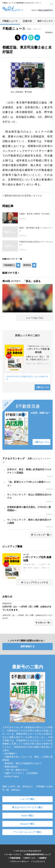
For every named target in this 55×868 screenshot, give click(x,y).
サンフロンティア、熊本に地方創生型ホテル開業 (30, 523)
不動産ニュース (10, 21)
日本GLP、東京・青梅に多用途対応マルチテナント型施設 (30, 473)
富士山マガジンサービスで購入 (28, 807)
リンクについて (38, 862)
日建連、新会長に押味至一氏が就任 (34, 214)
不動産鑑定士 (9, 265)
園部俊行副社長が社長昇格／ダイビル (22, 196)
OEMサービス (29, 858)
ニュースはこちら (35, 318)
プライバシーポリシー (19, 862)
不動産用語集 (14, 858)
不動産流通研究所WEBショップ (37, 854)
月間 (29, 459)
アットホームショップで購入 (27, 832)
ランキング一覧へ (41, 535)
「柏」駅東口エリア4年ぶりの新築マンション (30, 485)
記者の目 (27, 21)
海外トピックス (45, 21)
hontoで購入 (27, 816)
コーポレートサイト (13, 854)
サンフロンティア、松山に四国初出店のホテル (30, 498)
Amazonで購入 (27, 824)
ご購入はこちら (42, 387)
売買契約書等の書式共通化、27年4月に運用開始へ (30, 511)
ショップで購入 (27, 799)
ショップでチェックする (35, 582)
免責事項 (42, 858)
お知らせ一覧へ (43, 623)
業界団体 (27, 265)
